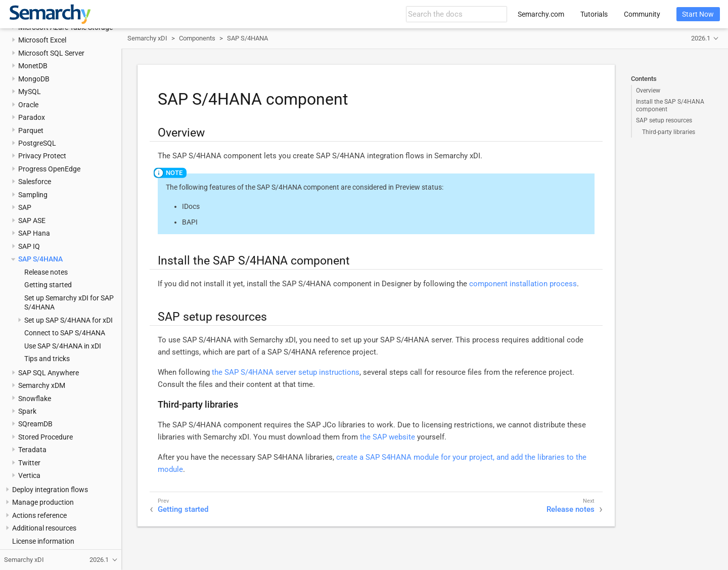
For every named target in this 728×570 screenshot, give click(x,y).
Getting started (48, 285)
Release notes (46, 272)
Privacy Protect (42, 156)
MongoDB (34, 79)
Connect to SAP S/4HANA (65, 333)
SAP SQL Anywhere (49, 373)
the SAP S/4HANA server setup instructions (286, 372)
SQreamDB (35, 424)
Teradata (32, 450)
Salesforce (35, 182)
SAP (25, 207)
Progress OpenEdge (49, 169)
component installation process (523, 284)
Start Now (698, 14)
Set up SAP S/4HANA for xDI (69, 320)
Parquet (31, 130)
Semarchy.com (541, 14)
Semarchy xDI (147, 38)
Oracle (28, 105)
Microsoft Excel (42, 40)
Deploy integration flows (50, 490)
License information (43, 541)
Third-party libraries (669, 132)
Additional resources (44, 528)
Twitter (29, 463)
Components (197, 38)
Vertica (29, 475)
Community (642, 14)
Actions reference (39, 515)
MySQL (30, 92)
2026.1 (701, 38)
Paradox (32, 117)
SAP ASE (32, 221)
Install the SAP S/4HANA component (670, 105)
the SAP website (388, 437)
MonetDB (33, 66)
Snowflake (35, 399)
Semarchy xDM (42, 385)
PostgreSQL (37, 143)
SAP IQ (29, 246)
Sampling (33, 195)
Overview (648, 91)
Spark (27, 411)
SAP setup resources (664, 120)
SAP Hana (34, 233)
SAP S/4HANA (40, 259)
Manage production (43, 502)
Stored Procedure (45, 437)
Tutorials (594, 14)
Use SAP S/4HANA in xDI (63, 346)
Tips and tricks (47, 359)
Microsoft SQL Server (51, 53)
